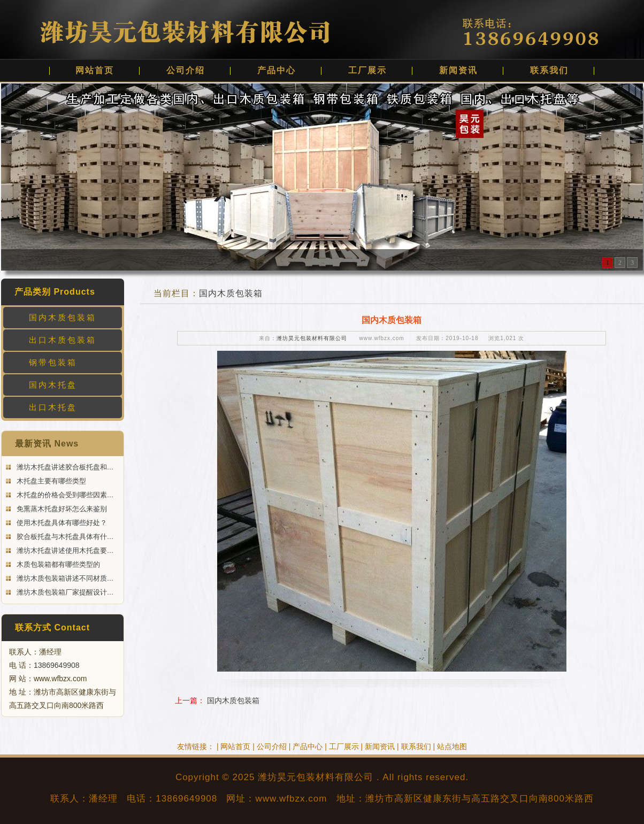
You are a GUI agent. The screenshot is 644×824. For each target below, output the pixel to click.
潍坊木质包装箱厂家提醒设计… (64, 592)
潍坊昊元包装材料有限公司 (312, 338)
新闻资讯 (458, 70)
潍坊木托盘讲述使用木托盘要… (64, 550)
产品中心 (277, 70)
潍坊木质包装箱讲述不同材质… (64, 578)
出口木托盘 (53, 407)
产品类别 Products (55, 292)
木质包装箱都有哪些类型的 (57, 564)
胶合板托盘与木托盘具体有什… (64, 537)
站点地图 (452, 746)
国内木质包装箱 (63, 317)
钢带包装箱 (53, 362)
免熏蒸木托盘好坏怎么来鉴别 (61, 509)
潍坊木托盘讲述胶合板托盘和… (64, 467)
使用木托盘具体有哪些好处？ (61, 523)
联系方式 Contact (52, 627)
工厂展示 (367, 70)
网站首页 (95, 70)
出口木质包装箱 (63, 340)
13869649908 (57, 665)
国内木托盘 (53, 385)
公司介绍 (186, 70)
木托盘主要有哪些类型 (50, 481)
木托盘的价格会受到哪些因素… (64, 495)
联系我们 (549, 70)
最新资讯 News (47, 444)
